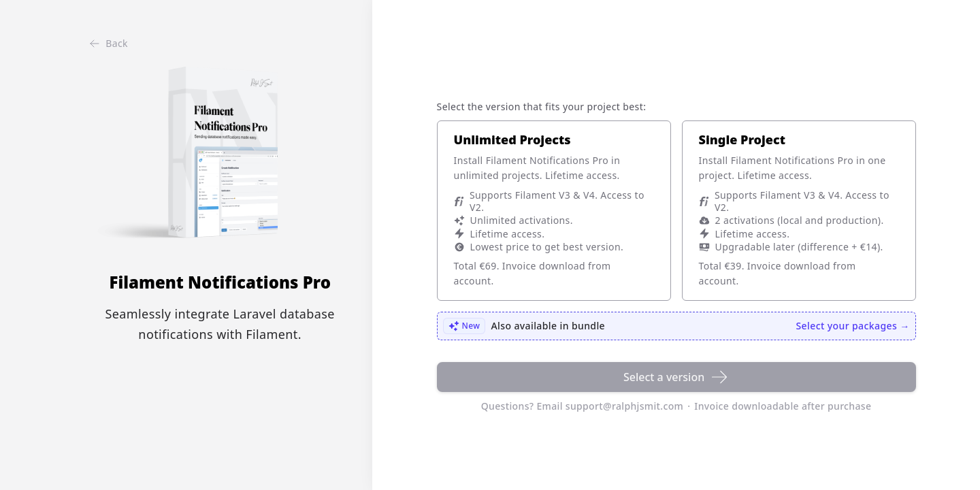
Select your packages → (853, 326)
